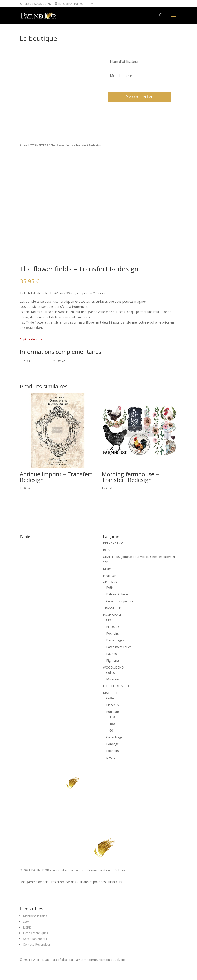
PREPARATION (114, 543)
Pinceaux (113, 627)
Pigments (113, 660)
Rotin (110, 587)
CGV (26, 922)
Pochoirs (112, 633)
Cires (110, 620)
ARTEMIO (110, 582)
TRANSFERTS (40, 145)
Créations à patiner (120, 601)
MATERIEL (110, 693)
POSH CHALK (112, 615)
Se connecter (140, 96)
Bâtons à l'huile (117, 594)
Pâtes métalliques (119, 647)
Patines (111, 654)
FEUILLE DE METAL (117, 686)
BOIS (107, 550)
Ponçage (112, 744)
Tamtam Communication (92, 870)
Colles (110, 673)
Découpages (115, 640)
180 (112, 724)
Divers (111, 757)
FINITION (110, 576)
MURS (107, 569)
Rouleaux (113, 712)
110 (112, 717)
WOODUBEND (113, 667)
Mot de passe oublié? (121, 86)
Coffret (111, 698)
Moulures (113, 679)
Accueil (24, 145)
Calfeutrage (114, 737)
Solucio (120, 870)
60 (111, 730)
